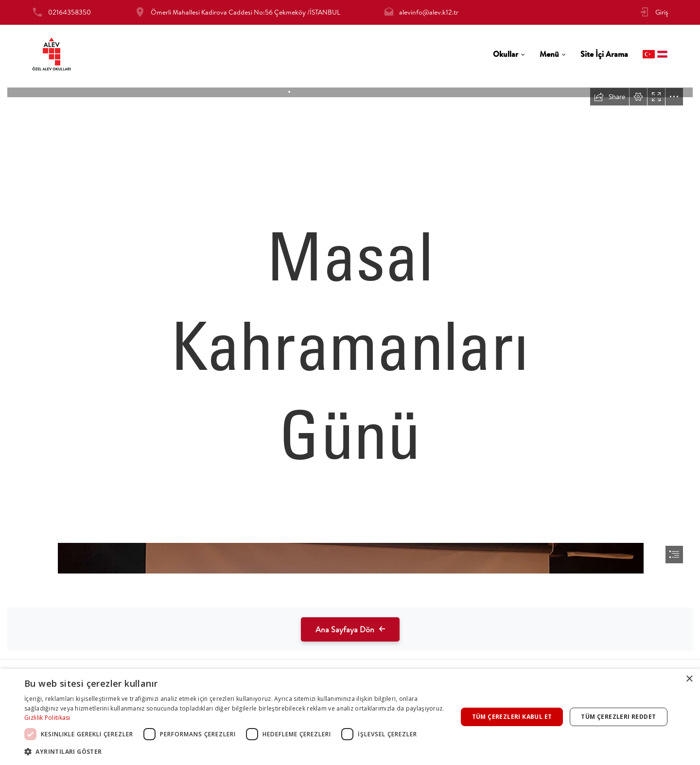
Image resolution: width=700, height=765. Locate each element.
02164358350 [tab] (70, 12)
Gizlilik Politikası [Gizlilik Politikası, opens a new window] (47, 718)
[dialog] (350, 717)
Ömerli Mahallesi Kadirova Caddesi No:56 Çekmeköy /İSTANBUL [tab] (245, 12)
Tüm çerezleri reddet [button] (618, 717)
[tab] (509, 54)
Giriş (662, 12)
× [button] (689, 679)
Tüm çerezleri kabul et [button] (512, 717)
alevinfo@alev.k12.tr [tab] (429, 12)
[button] (235, 752)
